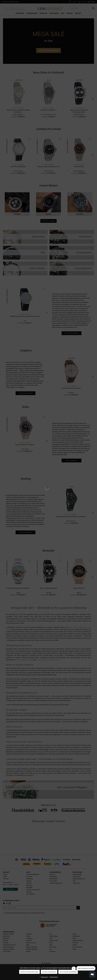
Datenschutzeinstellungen (29, 972)
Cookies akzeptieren (49, 972)
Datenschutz (53, 977)
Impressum (44, 977)
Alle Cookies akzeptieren (68, 972)
